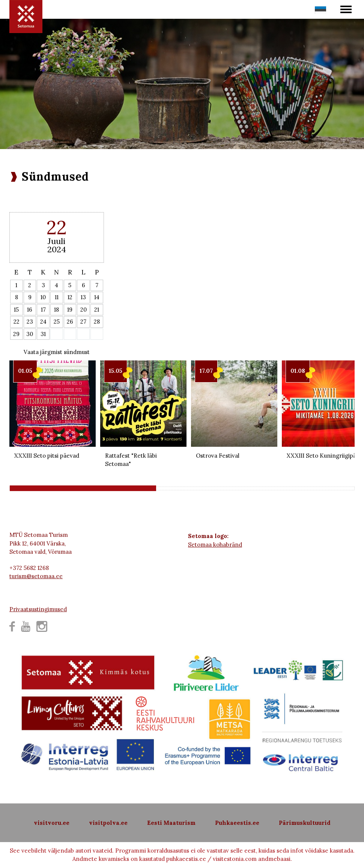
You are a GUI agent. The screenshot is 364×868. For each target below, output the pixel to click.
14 (97, 297)
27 (83, 322)
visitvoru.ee (52, 823)
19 (70, 310)
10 (43, 297)
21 (97, 310)
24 (43, 322)
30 (30, 334)
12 (70, 297)
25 (57, 322)
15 (16, 310)
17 (43, 310)
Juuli (56, 241)
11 (57, 297)
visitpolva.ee (108, 823)
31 (43, 334)
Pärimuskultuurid (305, 823)
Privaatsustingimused (38, 609)
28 (97, 322)
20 (83, 310)
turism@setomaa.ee (36, 576)
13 (83, 297)
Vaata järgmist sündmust (57, 352)
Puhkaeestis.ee (237, 823)
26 (70, 322)
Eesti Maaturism (171, 823)
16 (30, 310)
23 (30, 322)
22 (17, 322)
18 (56, 310)
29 (16, 334)
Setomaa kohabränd (215, 545)
